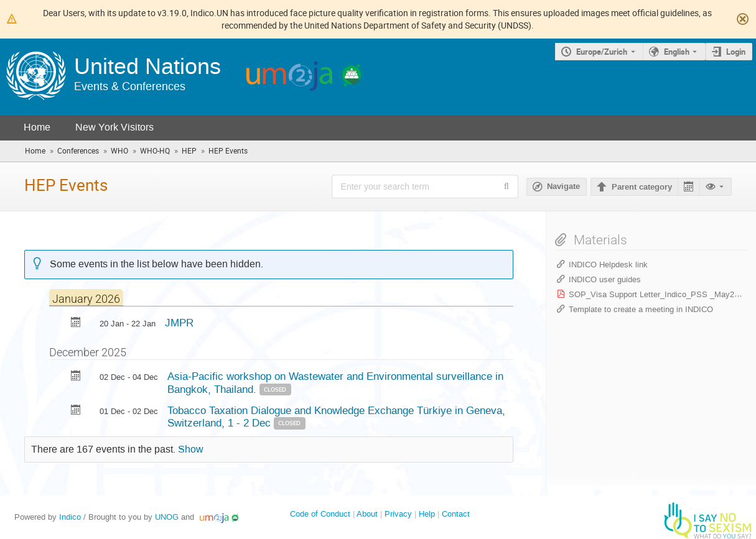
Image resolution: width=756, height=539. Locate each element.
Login (736, 52)
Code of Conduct (320, 514)
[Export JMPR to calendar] (76, 324)
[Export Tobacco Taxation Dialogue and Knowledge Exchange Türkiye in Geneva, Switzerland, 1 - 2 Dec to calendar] (76, 411)
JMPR (179, 323)
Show (191, 449)
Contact (456, 514)
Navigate (563, 187)
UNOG (167, 517)
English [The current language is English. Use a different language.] (677, 52)
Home (37, 127)
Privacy (398, 514)
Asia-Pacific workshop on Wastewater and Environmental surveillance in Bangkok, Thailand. (335, 383)
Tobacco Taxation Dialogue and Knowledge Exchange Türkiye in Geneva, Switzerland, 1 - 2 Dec (336, 417)
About (367, 514)
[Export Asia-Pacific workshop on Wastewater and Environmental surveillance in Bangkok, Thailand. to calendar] (76, 377)
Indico (70, 517)
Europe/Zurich (602, 52)
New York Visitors (114, 127)
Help (427, 514)
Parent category (642, 187)
